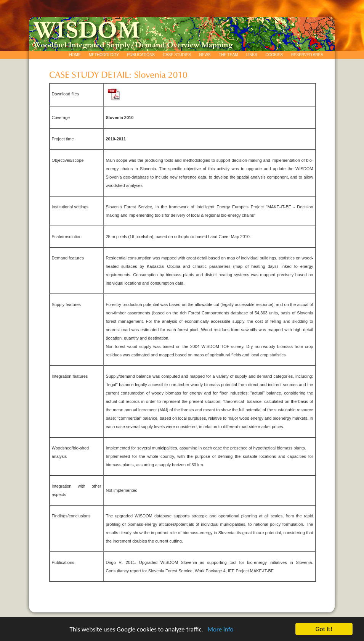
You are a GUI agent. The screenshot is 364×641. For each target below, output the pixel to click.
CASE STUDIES (177, 55)
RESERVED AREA (307, 55)
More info (220, 630)
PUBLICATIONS (141, 55)
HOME (75, 55)
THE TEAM (228, 55)
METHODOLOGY (104, 55)
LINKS (252, 55)
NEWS (205, 55)
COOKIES (274, 55)
